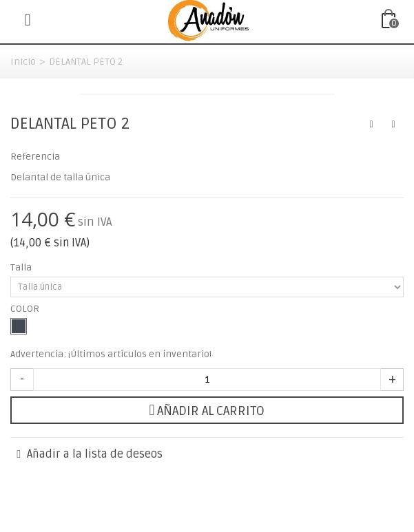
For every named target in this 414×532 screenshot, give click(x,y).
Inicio (23, 62)
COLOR (26, 309)
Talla (22, 267)
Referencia (35, 157)
